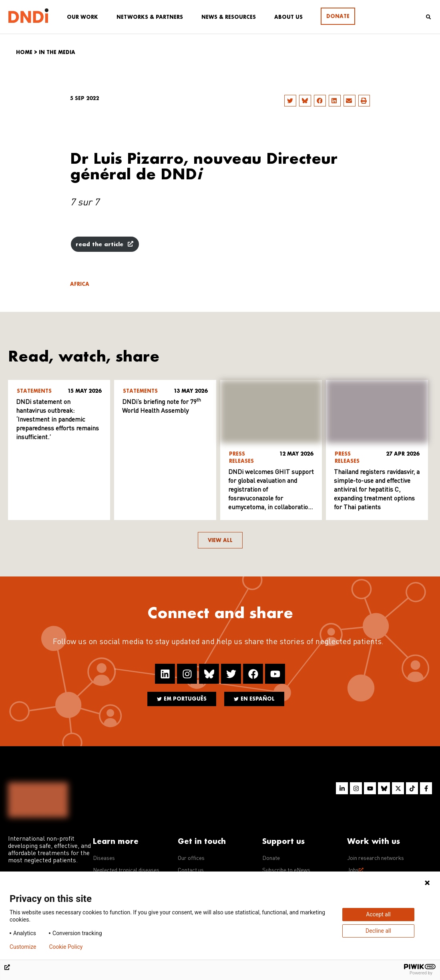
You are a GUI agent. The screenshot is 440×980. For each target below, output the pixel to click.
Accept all (378, 914)
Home (24, 52)
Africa (80, 284)
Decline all (378, 931)
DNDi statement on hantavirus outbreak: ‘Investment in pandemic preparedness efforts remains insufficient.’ (57, 420)
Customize (23, 947)
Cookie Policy (66, 947)
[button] (290, 101)
